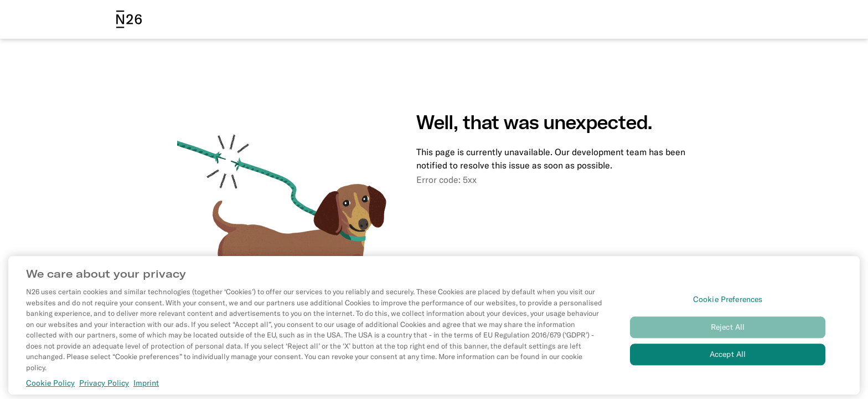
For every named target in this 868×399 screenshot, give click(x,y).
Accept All (728, 364)
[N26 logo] (129, 19)
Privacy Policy (104, 392)
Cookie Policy (50, 392)
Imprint (146, 392)
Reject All (728, 336)
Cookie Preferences (728, 309)
